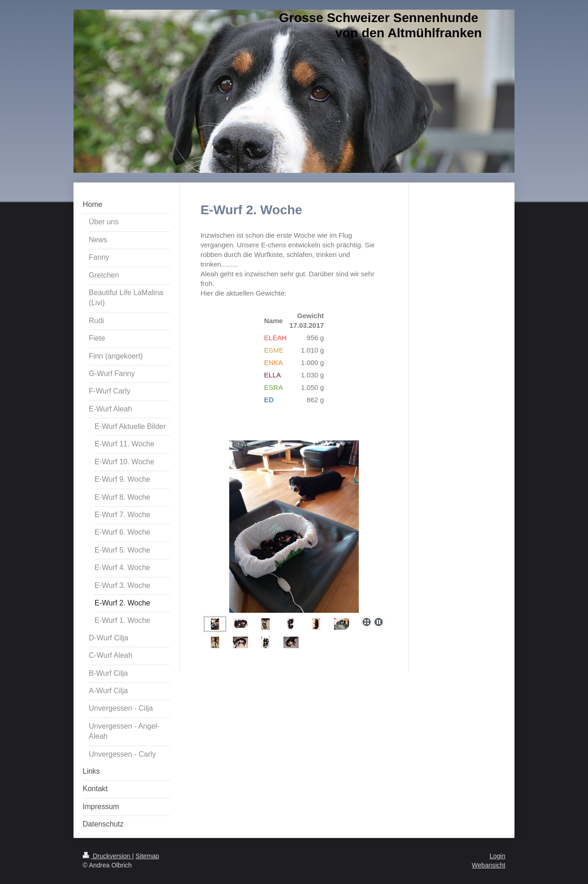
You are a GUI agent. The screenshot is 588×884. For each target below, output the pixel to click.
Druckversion (107, 856)
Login (498, 856)
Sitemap (147, 856)
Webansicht (489, 865)
